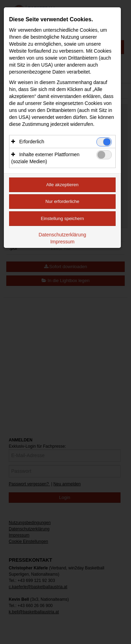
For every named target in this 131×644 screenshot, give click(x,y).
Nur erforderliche (62, 201)
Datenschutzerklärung (62, 235)
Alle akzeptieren (62, 185)
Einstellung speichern (63, 218)
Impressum (62, 242)
